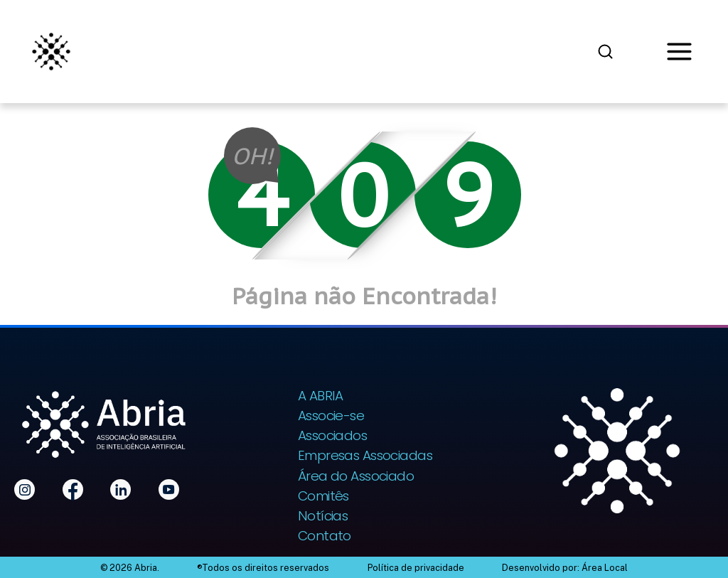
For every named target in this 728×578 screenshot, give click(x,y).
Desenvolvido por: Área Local (565, 568)
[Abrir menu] (679, 52)
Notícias (323, 516)
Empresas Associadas (365, 455)
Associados (332, 435)
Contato (325, 536)
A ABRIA (321, 396)
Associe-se (331, 416)
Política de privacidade (416, 568)
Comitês (323, 496)
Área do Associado (356, 476)
